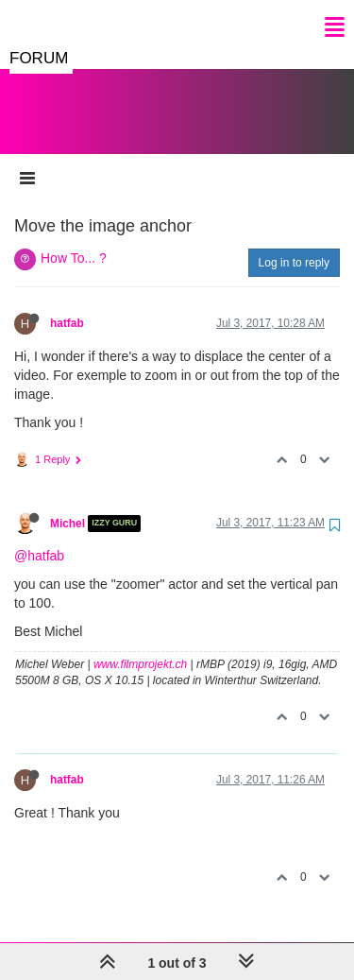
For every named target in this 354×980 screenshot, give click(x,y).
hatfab (67, 304)
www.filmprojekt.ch (140, 645)
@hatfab (39, 537)
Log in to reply (294, 244)
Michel (67, 505)
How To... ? (74, 239)
